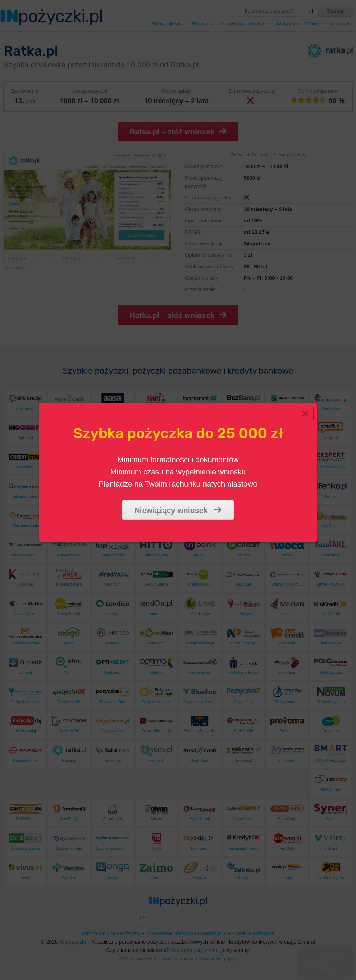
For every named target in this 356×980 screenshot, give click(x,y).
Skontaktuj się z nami (195, 950)
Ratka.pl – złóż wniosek (178, 132)
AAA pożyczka (134, 959)
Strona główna (168, 23)
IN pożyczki (72, 942)
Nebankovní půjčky (218, 959)
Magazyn (287, 23)
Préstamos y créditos (173, 959)
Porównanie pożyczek (244, 23)
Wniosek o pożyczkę (329, 23)
